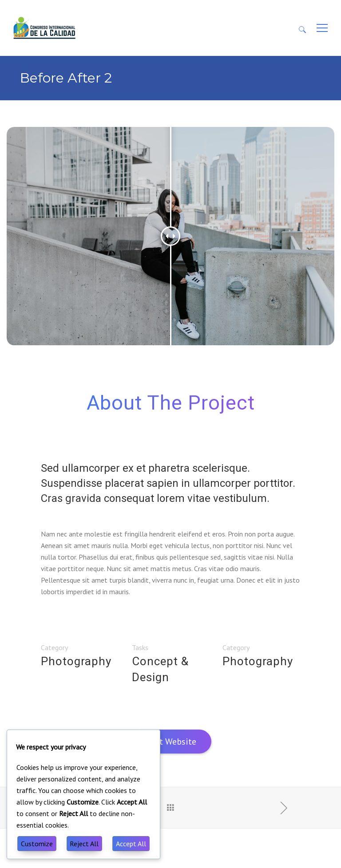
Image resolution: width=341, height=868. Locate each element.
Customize (37, 844)
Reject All (84, 844)
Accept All (131, 844)
